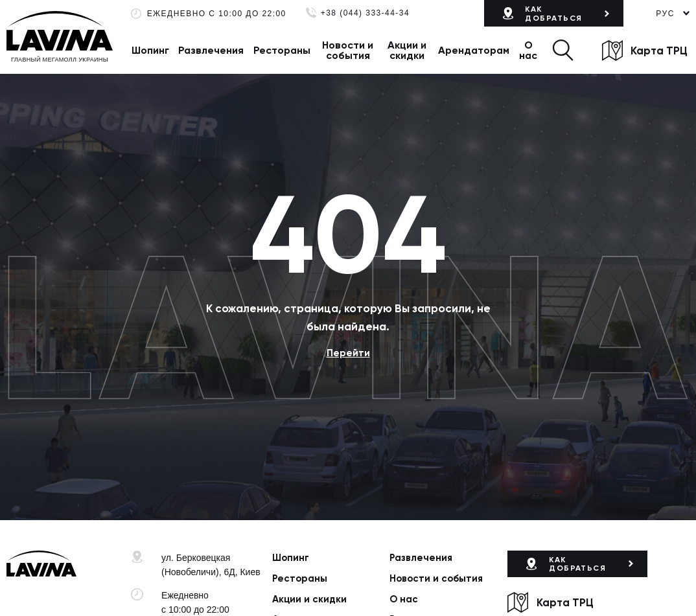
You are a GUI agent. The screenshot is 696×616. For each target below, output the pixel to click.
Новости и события (348, 50)
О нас (528, 50)
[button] (563, 50)
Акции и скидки (407, 50)
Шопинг (150, 50)
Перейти (348, 353)
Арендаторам (474, 50)
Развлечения (211, 50)
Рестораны (282, 50)
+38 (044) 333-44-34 (365, 13)
